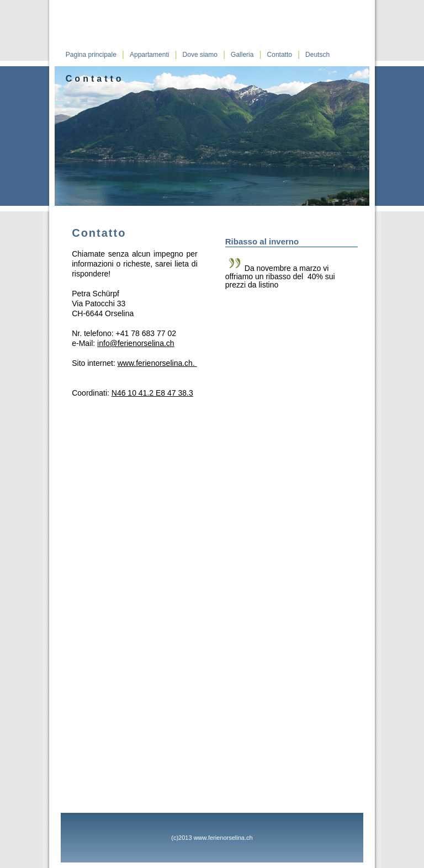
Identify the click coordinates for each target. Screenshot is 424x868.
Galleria (242, 55)
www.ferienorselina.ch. (157, 363)
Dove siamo (200, 55)
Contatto (280, 55)
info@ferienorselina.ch (136, 343)
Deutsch (317, 55)
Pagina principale (91, 55)
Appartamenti (149, 55)
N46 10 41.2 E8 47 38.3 (152, 393)
